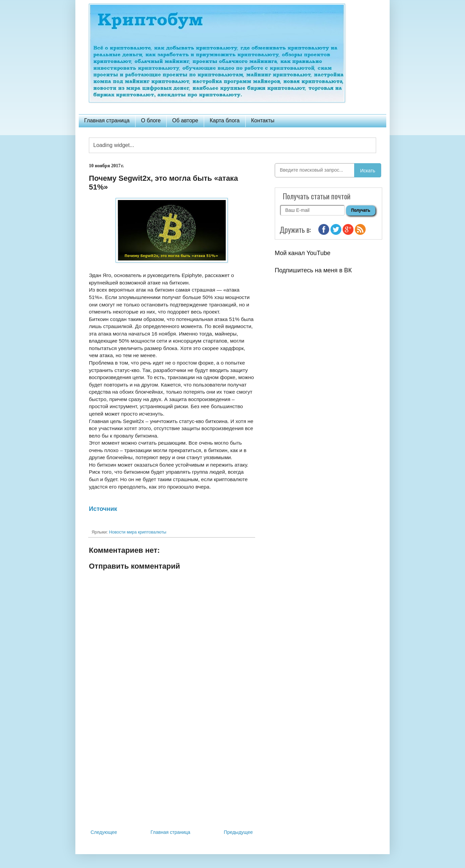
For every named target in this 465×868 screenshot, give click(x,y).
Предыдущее (238, 832)
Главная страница (107, 120)
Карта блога (225, 120)
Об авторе (185, 120)
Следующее (104, 832)
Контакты (263, 120)
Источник (103, 509)
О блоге (151, 120)
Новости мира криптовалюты (138, 532)
